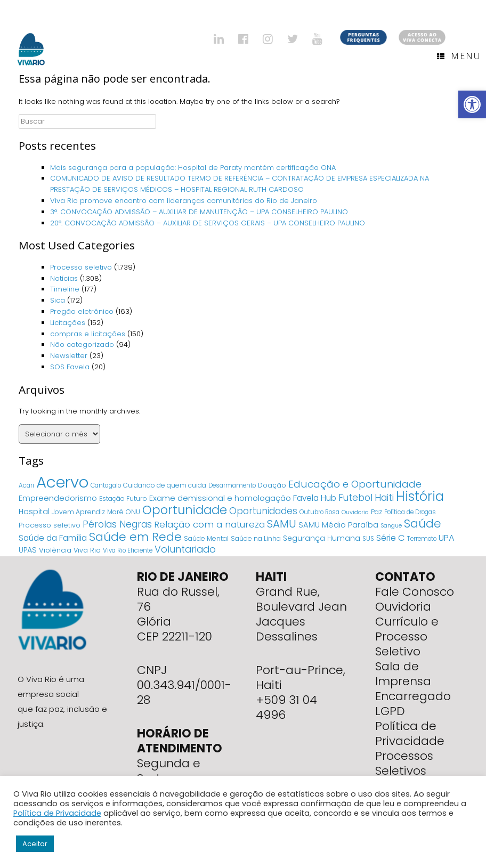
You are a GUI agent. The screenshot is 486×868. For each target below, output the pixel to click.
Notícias (64, 278)
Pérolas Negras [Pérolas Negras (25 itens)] (117, 524)
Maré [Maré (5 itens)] (115, 512)
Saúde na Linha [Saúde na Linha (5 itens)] (256, 538)
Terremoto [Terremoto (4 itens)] (422, 539)
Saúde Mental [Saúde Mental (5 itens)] (206, 538)
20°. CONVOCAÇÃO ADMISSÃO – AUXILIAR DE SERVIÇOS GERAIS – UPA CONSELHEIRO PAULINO (208, 223)
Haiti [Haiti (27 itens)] (384, 497)
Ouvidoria (403, 607)
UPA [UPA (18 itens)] (447, 538)
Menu (459, 56)
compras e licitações (88, 334)
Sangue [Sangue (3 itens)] (391, 526)
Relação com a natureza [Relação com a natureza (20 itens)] (209, 524)
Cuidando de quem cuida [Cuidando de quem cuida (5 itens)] (165, 485)
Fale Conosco (415, 592)
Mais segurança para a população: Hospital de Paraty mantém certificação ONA (193, 168)
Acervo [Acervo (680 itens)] (62, 482)
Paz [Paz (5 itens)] (376, 512)
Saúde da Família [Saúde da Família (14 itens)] (53, 538)
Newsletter (69, 356)
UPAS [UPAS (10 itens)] (28, 550)
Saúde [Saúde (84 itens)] (423, 524)
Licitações (68, 323)
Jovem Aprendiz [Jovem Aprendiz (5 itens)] (78, 512)
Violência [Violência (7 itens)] (55, 550)
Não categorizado (82, 344)
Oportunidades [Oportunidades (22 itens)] (263, 511)
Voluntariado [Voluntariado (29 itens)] (185, 549)
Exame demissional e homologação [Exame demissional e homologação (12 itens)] (220, 498)
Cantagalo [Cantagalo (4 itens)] (106, 485)
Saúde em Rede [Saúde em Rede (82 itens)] (135, 537)
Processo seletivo (81, 267)
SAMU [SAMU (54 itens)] (282, 524)
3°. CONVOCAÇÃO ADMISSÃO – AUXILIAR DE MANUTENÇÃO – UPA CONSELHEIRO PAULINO (199, 212)
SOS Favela (70, 367)
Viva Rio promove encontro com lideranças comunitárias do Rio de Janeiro (184, 201)
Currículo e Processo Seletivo (407, 636)
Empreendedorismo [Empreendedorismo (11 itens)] (58, 498)
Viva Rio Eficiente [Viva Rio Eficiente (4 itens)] (128, 550)
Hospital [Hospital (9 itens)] (34, 512)
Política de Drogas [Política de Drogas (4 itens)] (410, 512)
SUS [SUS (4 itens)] (368, 539)
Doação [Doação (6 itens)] (272, 485)
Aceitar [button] (35, 844)
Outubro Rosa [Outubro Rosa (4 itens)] (319, 512)
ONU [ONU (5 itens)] (133, 512)
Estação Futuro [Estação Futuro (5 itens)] (123, 498)
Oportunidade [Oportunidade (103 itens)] (185, 510)
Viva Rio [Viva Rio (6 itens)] (87, 550)
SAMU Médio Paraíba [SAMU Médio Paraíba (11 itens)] (338, 525)
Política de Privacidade (410, 733)
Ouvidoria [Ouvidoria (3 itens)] (355, 512)
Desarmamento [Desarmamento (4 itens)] (232, 485)
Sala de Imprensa (403, 674)
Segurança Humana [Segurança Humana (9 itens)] (322, 538)
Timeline (65, 289)
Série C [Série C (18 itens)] (391, 538)
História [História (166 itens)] (420, 496)
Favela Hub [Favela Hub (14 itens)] (315, 498)
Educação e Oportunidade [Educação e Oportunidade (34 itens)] (355, 484)
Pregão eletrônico (82, 311)
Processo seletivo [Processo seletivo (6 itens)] (50, 525)
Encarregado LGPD (413, 704)
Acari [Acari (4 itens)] (26, 485)
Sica (58, 300)
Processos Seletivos (404, 763)
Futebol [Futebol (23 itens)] (355, 498)
